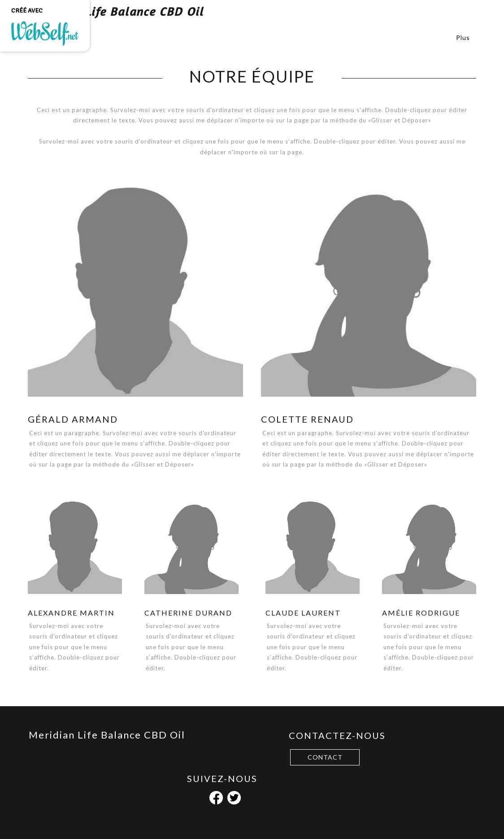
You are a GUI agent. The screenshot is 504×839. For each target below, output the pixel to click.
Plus (463, 37)
